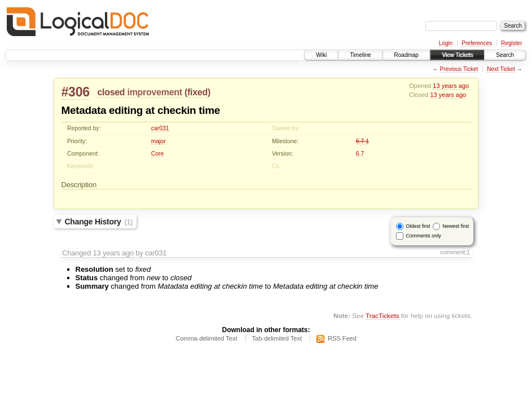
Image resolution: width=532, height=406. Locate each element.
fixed (197, 92)
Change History (99, 222)
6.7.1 (362, 141)
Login (446, 43)
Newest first (456, 226)
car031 (160, 128)
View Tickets (457, 55)
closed (111, 92)
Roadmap (406, 55)
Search (505, 55)
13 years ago (451, 86)
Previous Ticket (459, 69)
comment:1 (455, 252)
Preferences (477, 43)
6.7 (360, 154)
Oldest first (418, 226)
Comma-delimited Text (206, 338)
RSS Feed (342, 338)
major (159, 141)
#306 (76, 92)
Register (511, 43)
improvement (155, 92)
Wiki (321, 55)
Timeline (360, 55)
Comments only (423, 236)
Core (158, 154)
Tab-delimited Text (277, 338)
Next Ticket (501, 69)
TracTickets (382, 315)
